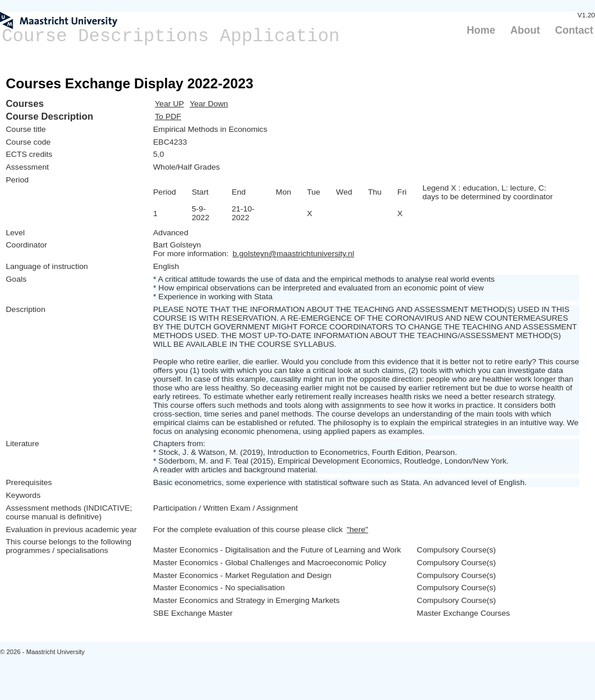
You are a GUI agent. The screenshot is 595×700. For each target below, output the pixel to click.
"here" (358, 530)
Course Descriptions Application (171, 36)
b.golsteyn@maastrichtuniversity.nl (293, 254)
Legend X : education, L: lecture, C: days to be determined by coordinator (488, 192)
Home (481, 30)
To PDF (168, 116)
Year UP (170, 104)
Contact (574, 30)
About (525, 30)
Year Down (209, 104)
